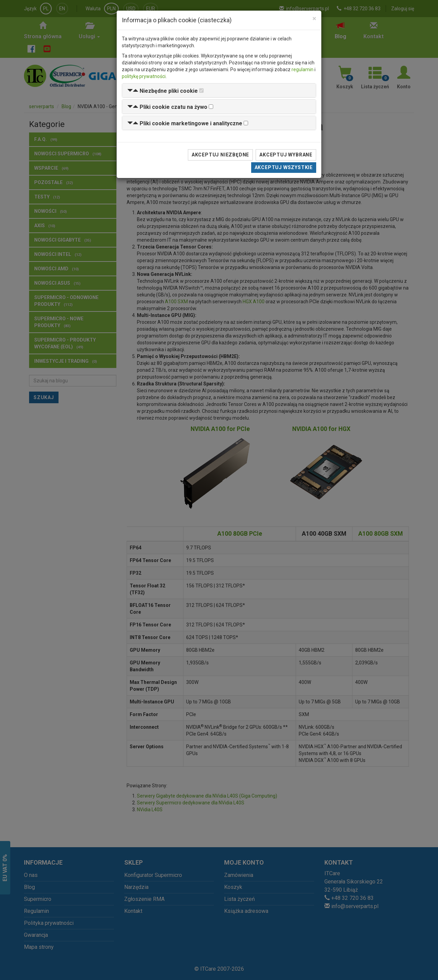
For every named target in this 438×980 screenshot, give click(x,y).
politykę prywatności (144, 76)
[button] (163, 91)
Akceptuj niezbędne (220, 155)
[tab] (219, 91)
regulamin (302, 69)
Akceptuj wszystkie (284, 167)
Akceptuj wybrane (286, 155)
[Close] (314, 19)
